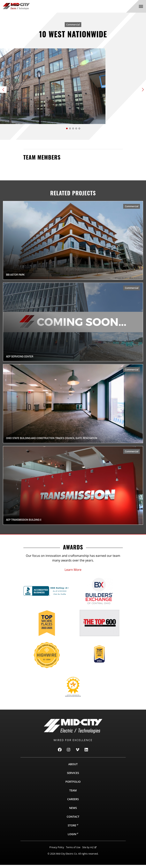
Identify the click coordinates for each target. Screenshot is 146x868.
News (73, 811)
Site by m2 (89, 850)
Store (73, 828)
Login (73, 837)
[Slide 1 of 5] (73, 88)
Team (73, 793)
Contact (73, 820)
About (73, 767)
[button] (67, 132)
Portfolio (73, 785)
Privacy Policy (57, 850)
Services (73, 776)
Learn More (73, 573)
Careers (73, 802)
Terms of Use (73, 850)
